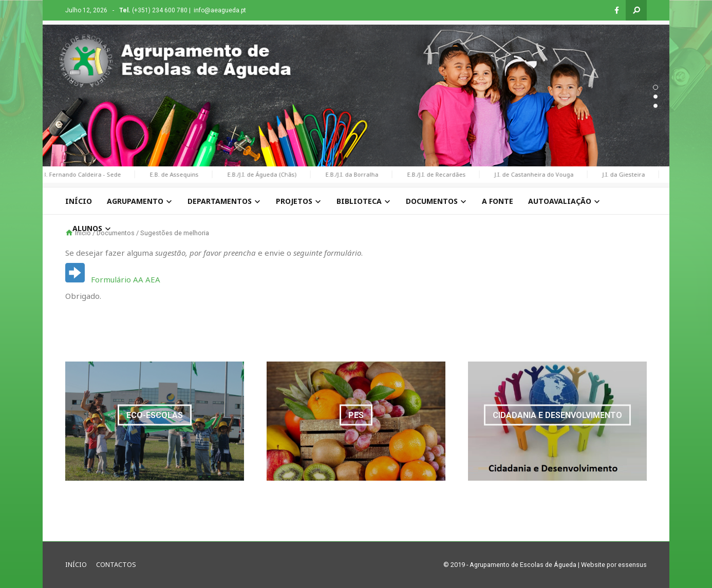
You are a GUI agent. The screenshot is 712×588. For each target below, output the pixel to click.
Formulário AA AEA (126, 279)
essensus (632, 565)
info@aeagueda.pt (220, 10)
